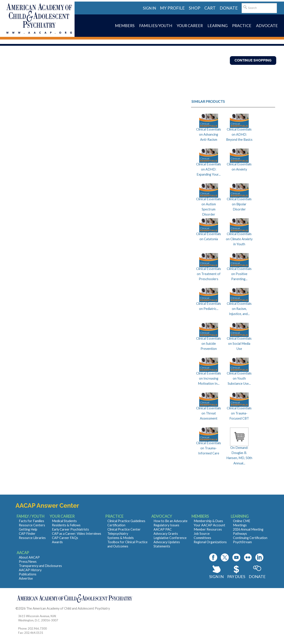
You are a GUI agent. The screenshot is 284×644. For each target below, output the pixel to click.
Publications (28, 574)
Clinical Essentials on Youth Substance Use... (239, 378)
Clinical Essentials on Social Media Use (239, 344)
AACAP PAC (163, 529)
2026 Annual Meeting (248, 529)
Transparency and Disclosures (40, 566)
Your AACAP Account (209, 525)
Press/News (28, 562)
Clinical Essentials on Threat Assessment (209, 413)
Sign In (216, 577)
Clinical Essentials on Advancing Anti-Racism (209, 135)
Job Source (202, 534)
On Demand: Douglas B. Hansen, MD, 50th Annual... (239, 455)
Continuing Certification (250, 538)
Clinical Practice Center (124, 529)
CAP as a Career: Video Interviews (77, 534)
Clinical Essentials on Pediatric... (209, 306)
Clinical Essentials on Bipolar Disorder (239, 204)
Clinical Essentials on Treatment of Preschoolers (209, 274)
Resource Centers (32, 525)
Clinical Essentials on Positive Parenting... (239, 274)
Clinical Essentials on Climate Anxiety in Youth (239, 239)
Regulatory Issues (166, 525)
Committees (202, 538)
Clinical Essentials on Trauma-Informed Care (209, 448)
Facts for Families (32, 521)
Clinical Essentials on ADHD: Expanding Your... (209, 169)
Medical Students (64, 521)
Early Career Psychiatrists (70, 529)
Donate (257, 577)
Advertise (26, 578)
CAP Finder (27, 534)
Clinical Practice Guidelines (126, 521)
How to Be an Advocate (171, 521)
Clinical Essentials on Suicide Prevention (209, 344)
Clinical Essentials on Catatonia (209, 236)
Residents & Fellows (66, 525)
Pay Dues (236, 577)
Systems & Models (121, 538)
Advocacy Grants (166, 534)
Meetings (240, 525)
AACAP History (30, 570)
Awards (57, 542)
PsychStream (242, 542)
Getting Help (28, 529)
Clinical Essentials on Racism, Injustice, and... (239, 309)
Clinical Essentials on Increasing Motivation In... (209, 378)
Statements (162, 546)
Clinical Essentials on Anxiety (239, 167)
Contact (116, 608)
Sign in (149, 8)
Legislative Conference (170, 538)
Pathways (240, 534)
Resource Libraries (32, 538)
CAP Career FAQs (65, 538)
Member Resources (208, 529)
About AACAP (29, 557)
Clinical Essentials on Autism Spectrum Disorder (209, 207)
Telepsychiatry (118, 534)
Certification (116, 525)
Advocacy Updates (167, 542)
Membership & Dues (208, 521)
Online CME (242, 521)
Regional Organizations (210, 542)
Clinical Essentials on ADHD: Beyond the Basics (239, 135)
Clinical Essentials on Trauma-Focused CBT (239, 413)
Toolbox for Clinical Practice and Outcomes (127, 544)
